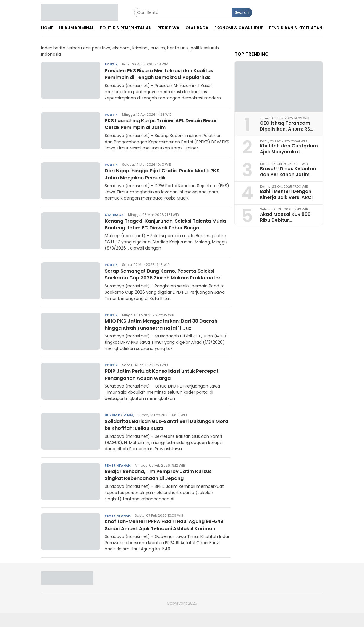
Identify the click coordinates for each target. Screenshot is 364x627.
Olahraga (114, 215)
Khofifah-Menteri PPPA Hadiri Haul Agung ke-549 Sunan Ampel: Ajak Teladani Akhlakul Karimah (167, 535)
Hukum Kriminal (119, 422)
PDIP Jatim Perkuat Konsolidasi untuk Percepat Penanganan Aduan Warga (156, 381)
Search (242, 12)
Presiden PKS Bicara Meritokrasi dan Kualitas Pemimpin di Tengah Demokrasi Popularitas (166, 74)
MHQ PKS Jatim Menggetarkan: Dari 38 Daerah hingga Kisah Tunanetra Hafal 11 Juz (165, 331)
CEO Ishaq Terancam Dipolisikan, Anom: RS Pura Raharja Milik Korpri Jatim (288, 132)
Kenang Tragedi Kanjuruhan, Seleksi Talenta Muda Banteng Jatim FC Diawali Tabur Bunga (167, 224)
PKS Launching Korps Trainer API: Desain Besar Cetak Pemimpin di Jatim (167, 124)
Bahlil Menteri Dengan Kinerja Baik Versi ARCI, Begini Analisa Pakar (287, 197)
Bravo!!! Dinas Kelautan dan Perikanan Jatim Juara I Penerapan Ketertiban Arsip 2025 (288, 177)
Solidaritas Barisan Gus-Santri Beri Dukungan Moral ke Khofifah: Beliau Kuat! (167, 431)
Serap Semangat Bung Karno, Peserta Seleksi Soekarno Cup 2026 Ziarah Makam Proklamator (166, 278)
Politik (111, 64)
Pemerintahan (118, 472)
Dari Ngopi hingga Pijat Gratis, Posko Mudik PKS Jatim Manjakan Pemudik (164, 174)
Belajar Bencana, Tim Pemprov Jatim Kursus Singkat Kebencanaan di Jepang (165, 481)
